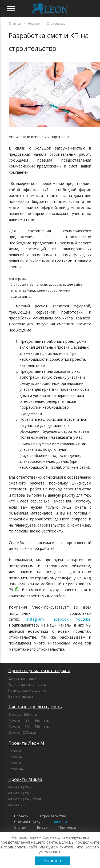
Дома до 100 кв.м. (23, 714)
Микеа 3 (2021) (20, 793)
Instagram (35, 619)
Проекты (22, 816)
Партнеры (67, 827)
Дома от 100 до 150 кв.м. (29, 721)
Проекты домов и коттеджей (39, 670)
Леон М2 (15, 757)
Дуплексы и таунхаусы (27, 684)
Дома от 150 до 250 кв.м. (29, 727)
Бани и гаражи (21, 696)
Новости (60, 822)
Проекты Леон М (26, 743)
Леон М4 (15, 769)
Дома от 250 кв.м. (23, 732)
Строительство (53, 816)
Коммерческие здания (27, 690)
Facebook (60, 619)
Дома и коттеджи (23, 678)
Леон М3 (15, 763)
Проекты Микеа (25, 779)
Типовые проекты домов (35, 707)
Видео (42, 827)
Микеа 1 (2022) (20, 787)
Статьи (20, 827)
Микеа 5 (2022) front (25, 799)
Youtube (83, 619)
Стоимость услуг (28, 822)
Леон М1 (15, 751)
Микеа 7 (15, 805)
